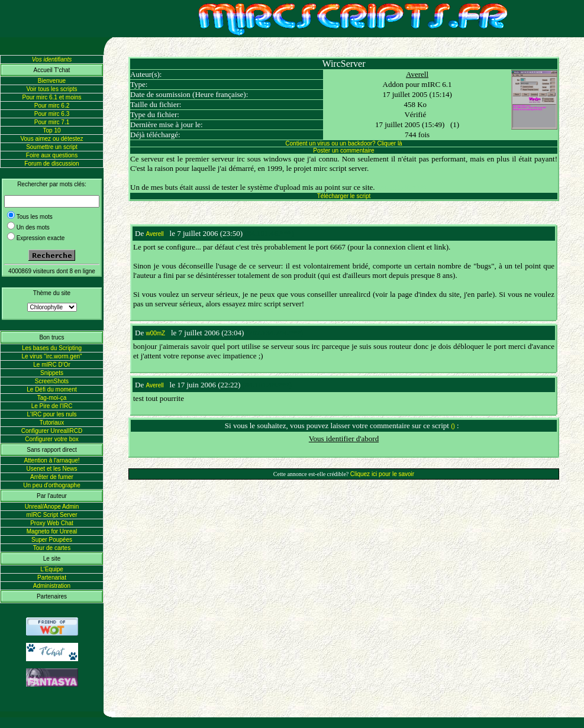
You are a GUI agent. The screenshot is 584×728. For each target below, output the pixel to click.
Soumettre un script (52, 147)
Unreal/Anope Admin (52, 507)
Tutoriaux (52, 423)
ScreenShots (52, 381)
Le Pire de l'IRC (52, 406)
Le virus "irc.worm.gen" (51, 356)
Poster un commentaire (343, 151)
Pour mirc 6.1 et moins (51, 97)
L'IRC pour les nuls (51, 414)
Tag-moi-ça (52, 398)
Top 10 (51, 130)
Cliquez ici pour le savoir (382, 474)
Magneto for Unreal (52, 531)
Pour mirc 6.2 (52, 106)
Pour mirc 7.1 (52, 122)
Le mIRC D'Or (51, 365)
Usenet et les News (51, 469)
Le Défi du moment (52, 389)
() (453, 426)
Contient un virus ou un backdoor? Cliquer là (343, 143)
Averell (417, 74)
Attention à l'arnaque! (51, 460)
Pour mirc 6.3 (52, 114)
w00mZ (155, 333)
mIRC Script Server (51, 515)
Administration (52, 586)
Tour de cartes (52, 548)
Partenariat (52, 577)
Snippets (52, 373)
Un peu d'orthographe (51, 485)
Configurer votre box (52, 439)
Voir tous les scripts (51, 89)
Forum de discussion (51, 164)
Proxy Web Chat (52, 523)
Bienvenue (52, 81)
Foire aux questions (52, 155)
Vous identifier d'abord (344, 439)
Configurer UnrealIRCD (52, 431)
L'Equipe (52, 569)
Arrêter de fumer (52, 477)
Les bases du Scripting (52, 348)
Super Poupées (52, 540)
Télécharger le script (344, 196)
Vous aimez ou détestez (51, 139)
